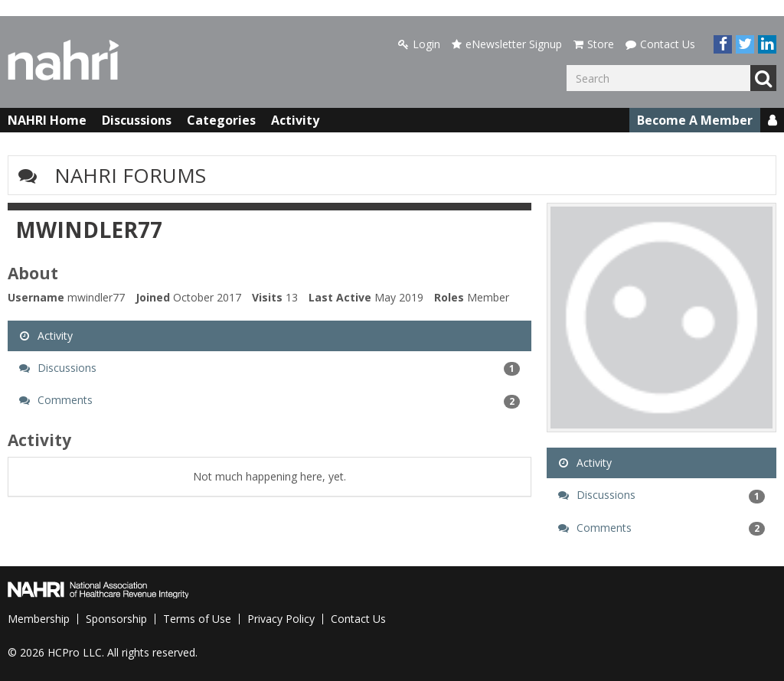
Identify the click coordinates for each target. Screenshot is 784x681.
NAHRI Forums (130, 175)
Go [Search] (763, 78)
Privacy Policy (281, 619)
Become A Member (695, 120)
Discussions (137, 120)
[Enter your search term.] (658, 78)
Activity (295, 120)
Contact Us (660, 44)
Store (594, 44)
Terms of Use (197, 619)
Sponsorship (116, 619)
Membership (39, 619)
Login (419, 44)
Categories (221, 120)
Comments (269, 400)
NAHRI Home (47, 120)
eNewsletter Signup (507, 44)
